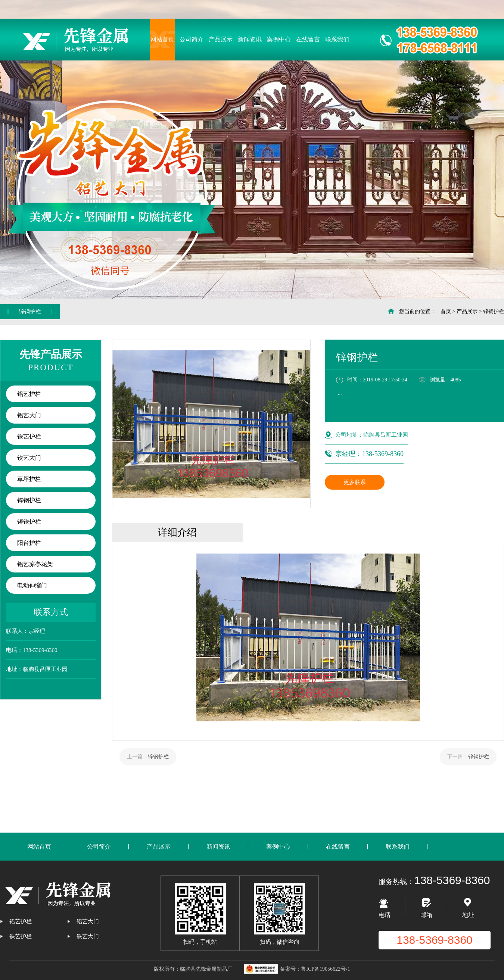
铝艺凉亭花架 (35, 564)
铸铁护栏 (29, 522)
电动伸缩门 (32, 585)
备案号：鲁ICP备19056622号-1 (315, 969)
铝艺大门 (29, 415)
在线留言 (308, 39)
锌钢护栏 (494, 311)
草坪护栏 (29, 479)
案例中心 (279, 39)
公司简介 (192, 39)
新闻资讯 (250, 39)
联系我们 (337, 39)
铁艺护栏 (29, 436)
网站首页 (162, 39)
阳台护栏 (29, 543)
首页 (446, 311)
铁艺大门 (29, 458)
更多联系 (355, 482)
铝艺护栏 (29, 394)
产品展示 (221, 39)
